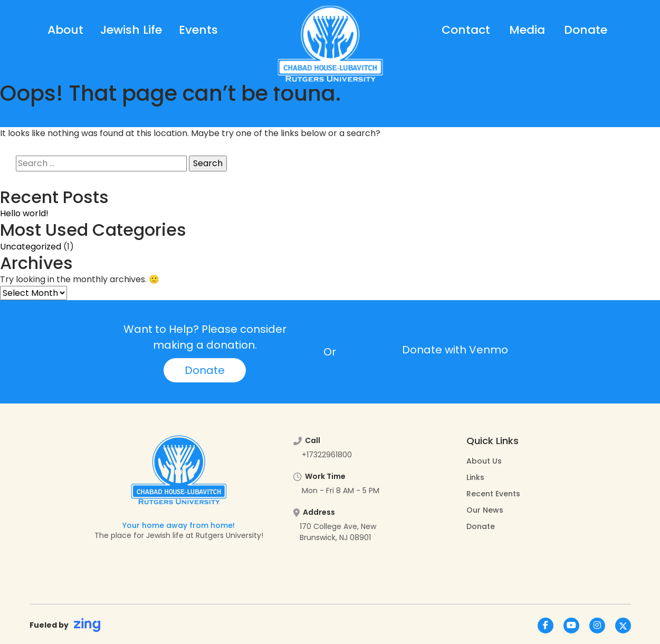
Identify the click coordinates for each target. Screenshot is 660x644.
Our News (485, 510)
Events (198, 30)
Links (475, 477)
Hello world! (24, 213)
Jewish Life (131, 30)
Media (527, 30)
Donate (586, 30)
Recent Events (493, 494)
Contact (466, 30)
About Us (484, 461)
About (65, 30)
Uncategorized (31, 247)
